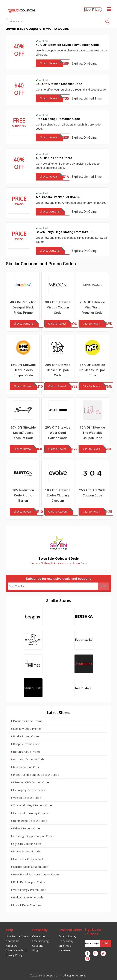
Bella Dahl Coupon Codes (28, 882)
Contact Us (13, 941)
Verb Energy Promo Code (29, 890)
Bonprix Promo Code (26, 744)
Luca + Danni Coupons (26, 905)
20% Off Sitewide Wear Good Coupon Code (58, 433)
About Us (11, 946)
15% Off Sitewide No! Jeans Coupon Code (92, 370)
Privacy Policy (14, 955)
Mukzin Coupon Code (26, 767)
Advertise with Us (16, 950)
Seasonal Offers (70, 930)
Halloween (65, 950)
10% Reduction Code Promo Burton (23, 495)
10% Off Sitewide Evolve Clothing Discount (58, 495)
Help (9, 930)
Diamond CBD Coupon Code (30, 782)
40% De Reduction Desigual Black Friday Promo (23, 307)
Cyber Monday (67, 936)
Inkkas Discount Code (26, 851)
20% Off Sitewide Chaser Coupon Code (58, 370)
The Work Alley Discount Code (32, 805)
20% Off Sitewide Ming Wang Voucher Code (92, 307)
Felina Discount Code (26, 828)
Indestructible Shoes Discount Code (35, 775)
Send (104, 586)
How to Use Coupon (18, 936)
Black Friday (92, 10)
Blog (35, 950)
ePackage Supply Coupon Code (32, 836)
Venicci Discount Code (26, 798)
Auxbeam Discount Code (28, 759)
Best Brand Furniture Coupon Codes (35, 874)
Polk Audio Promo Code (27, 897)
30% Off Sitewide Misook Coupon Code (58, 307)
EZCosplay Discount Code (29, 790)
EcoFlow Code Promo (26, 729)
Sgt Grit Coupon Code (26, 844)
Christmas (65, 946)
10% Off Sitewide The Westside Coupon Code (92, 433)
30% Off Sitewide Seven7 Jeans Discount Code (23, 433)
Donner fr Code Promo (27, 721)
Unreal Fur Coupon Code (28, 859)
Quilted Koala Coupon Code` (30, 867)
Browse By (40, 930)
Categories (39, 936)
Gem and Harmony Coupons (30, 813)
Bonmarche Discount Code (29, 821)
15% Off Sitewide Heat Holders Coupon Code (23, 370)
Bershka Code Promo (26, 752)
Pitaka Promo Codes (25, 736)
